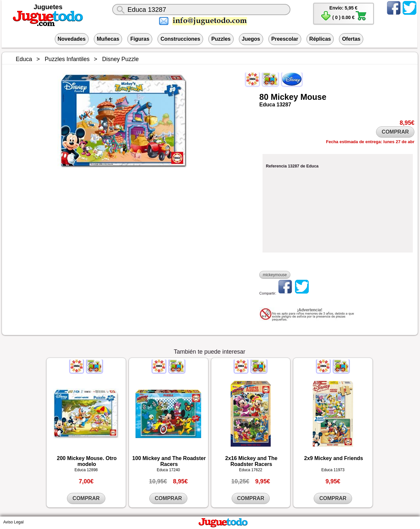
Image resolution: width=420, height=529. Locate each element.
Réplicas (320, 39)
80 (264, 97)
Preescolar (285, 39)
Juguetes (48, 7)
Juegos (251, 39)
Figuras (140, 39)
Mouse (313, 97)
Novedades (72, 39)
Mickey (284, 97)
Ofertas (351, 39)
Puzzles (221, 39)
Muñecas (108, 39)
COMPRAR (395, 132)
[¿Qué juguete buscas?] (201, 10)
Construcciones (180, 39)
